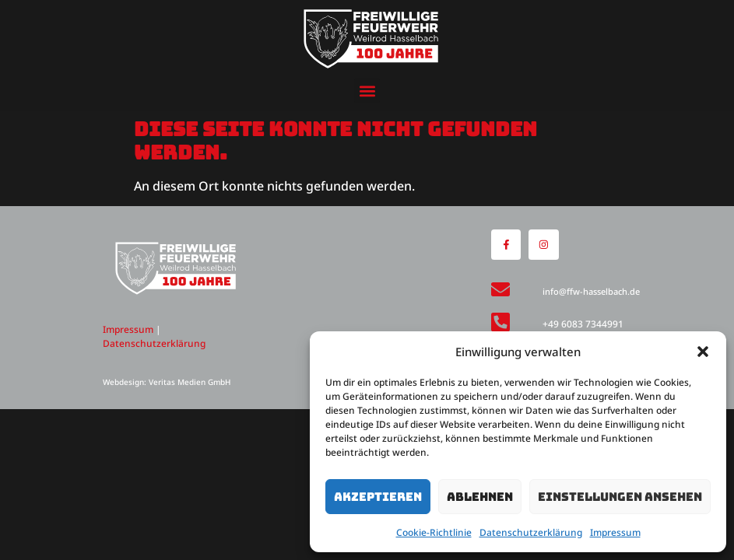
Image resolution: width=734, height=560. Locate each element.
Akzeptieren (378, 497)
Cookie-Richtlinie (434, 532)
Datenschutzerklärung (531, 532)
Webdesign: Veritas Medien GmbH (167, 382)
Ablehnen (480, 497)
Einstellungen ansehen (620, 497)
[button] (703, 352)
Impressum (615, 532)
